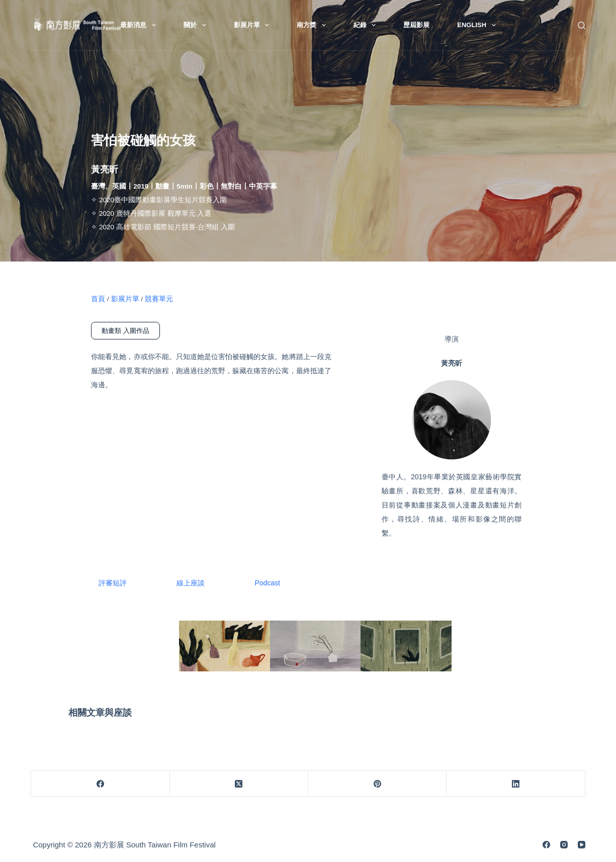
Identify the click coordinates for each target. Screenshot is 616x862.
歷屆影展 (416, 25)
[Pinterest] (377, 784)
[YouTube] (582, 845)
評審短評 (113, 583)
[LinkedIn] (516, 784)
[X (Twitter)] (239, 784)
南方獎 (313, 25)
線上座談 (191, 583)
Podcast (268, 583)
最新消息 (140, 25)
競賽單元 (159, 299)
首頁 (98, 299)
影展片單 (254, 25)
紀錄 (367, 25)
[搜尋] (582, 25)
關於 (197, 25)
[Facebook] (100, 784)
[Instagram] (564, 845)
